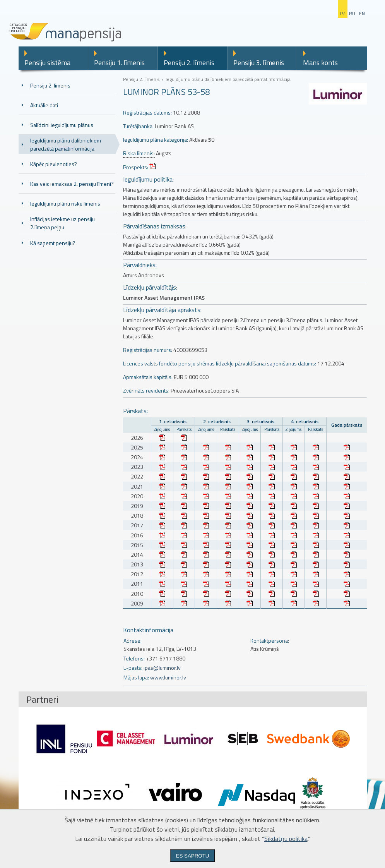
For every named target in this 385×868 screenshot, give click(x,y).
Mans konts (320, 63)
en (362, 13)
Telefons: (134, 658)
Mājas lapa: (136, 677)
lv (342, 13)
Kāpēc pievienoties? (54, 164)
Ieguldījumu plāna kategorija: (156, 140)
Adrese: (133, 641)
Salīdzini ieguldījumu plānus (62, 125)
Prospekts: (136, 167)
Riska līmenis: (139, 153)
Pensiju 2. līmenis (189, 63)
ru (352, 13)
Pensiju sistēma (47, 63)
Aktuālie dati (44, 105)
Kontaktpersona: (270, 641)
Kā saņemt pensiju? (53, 243)
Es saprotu (193, 856)
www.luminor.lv (168, 677)
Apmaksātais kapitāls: (148, 377)
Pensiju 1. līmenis (119, 63)
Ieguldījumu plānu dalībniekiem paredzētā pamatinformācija (66, 144)
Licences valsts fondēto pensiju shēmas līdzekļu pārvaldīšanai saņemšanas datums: (220, 363)
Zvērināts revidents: (146, 390)
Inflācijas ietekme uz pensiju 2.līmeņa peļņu (62, 223)
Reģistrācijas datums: (147, 112)
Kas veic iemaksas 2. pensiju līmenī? (72, 184)
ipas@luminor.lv (162, 668)
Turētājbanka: (138, 126)
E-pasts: (133, 668)
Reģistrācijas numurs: (148, 350)
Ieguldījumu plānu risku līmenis (65, 203)
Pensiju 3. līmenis (259, 63)
